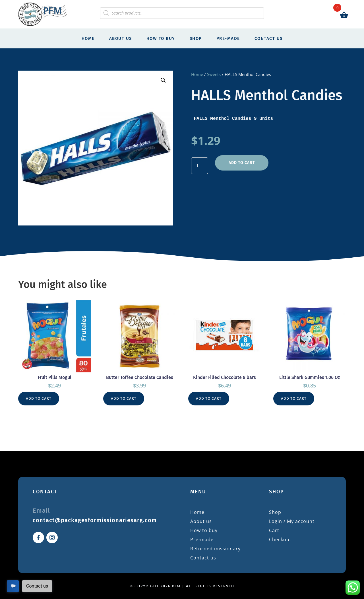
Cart (274, 530)
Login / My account (292, 521)
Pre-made (228, 38)
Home (88, 38)
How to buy (161, 38)
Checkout (280, 539)
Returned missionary (215, 549)
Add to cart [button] (39, 398)
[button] (163, 80)
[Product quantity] (200, 166)
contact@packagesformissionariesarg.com (95, 520)
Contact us (269, 38)
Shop (196, 38)
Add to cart (242, 163)
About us (121, 38)
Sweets (214, 74)
